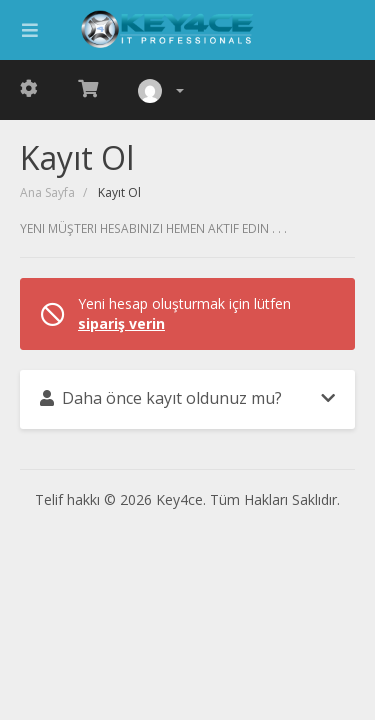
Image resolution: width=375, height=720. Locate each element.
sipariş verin (121, 323)
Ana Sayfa (47, 192)
